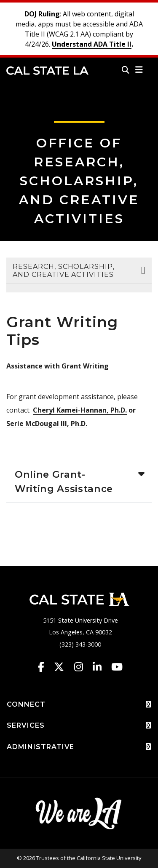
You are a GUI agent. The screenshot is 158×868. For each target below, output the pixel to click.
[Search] (126, 70)
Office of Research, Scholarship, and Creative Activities (79, 181)
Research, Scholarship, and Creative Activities (64, 271)
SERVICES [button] (79, 726)
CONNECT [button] (79, 705)
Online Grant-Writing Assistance (64, 481)
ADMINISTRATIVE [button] (79, 747)
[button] (139, 70)
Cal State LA (47, 71)
